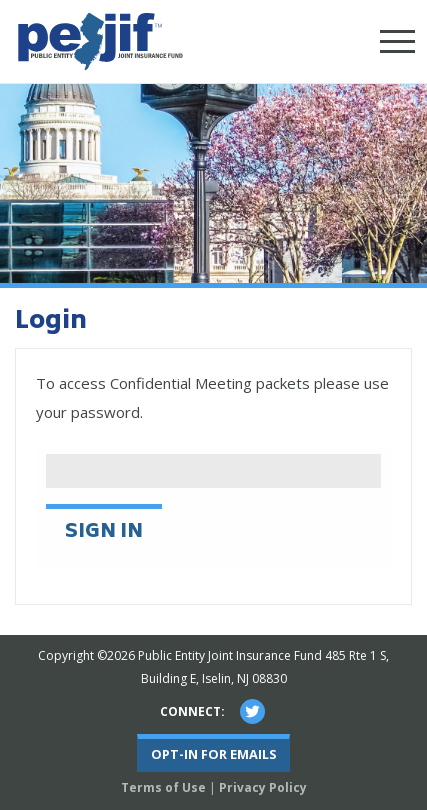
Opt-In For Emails (214, 754)
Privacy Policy (263, 787)
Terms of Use (163, 787)
